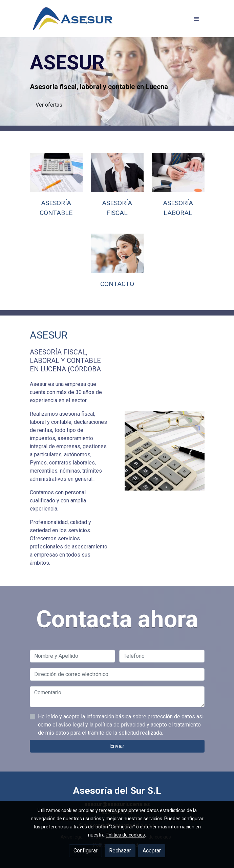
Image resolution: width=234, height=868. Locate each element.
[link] (73, 19)
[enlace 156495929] (178, 172)
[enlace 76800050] (56, 172)
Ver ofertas (49, 105)
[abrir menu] (196, 19)
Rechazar (120, 851)
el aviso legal (69, 758)
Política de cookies (125, 835)
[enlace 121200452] (117, 253)
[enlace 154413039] (117, 172)
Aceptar (152, 851)
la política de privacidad (118, 758)
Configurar (86, 851)
